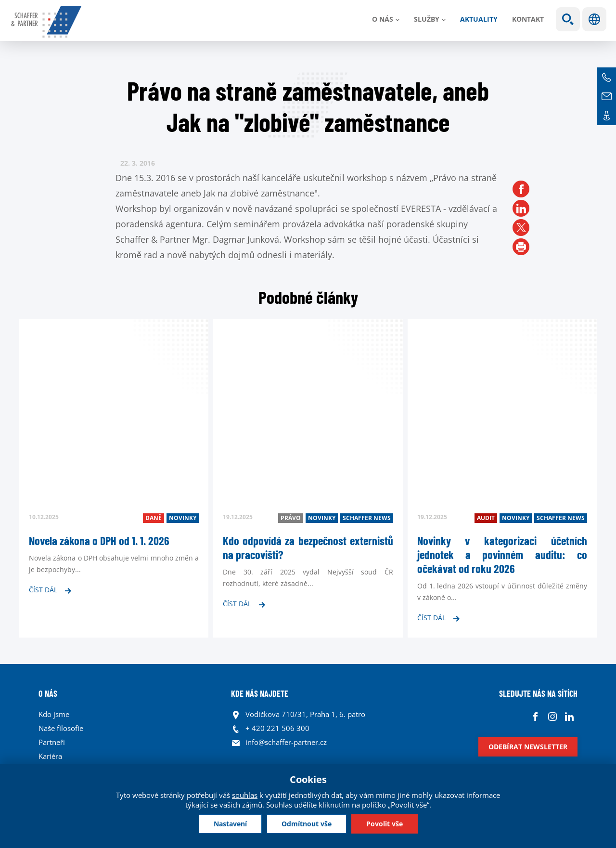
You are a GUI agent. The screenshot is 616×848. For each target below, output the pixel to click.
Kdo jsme (54, 714)
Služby (427, 19)
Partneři (52, 742)
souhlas (245, 795)
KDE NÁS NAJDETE (260, 693)
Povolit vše (385, 824)
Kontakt (528, 19)
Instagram (552, 717)
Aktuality (479, 19)
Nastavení (230, 824)
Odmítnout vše (307, 824)
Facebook (535, 717)
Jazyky (594, 19)
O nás (383, 19)
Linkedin (569, 717)
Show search (568, 19)
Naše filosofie (61, 728)
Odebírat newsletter (528, 747)
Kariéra (50, 756)
